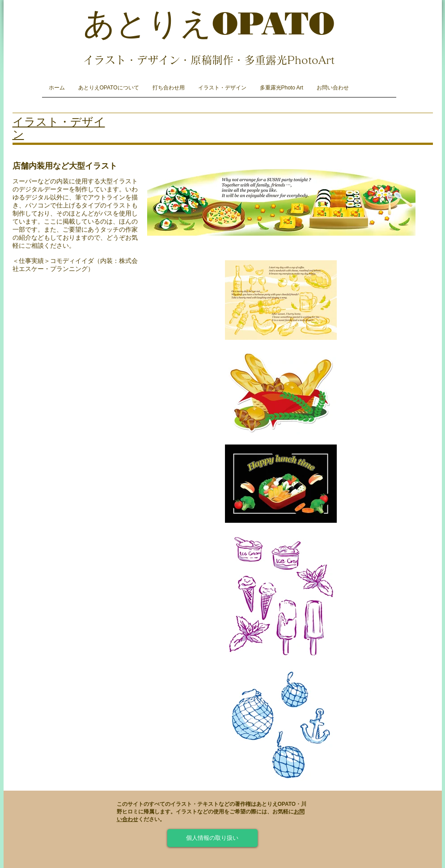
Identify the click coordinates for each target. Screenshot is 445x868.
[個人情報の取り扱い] (212, 838)
